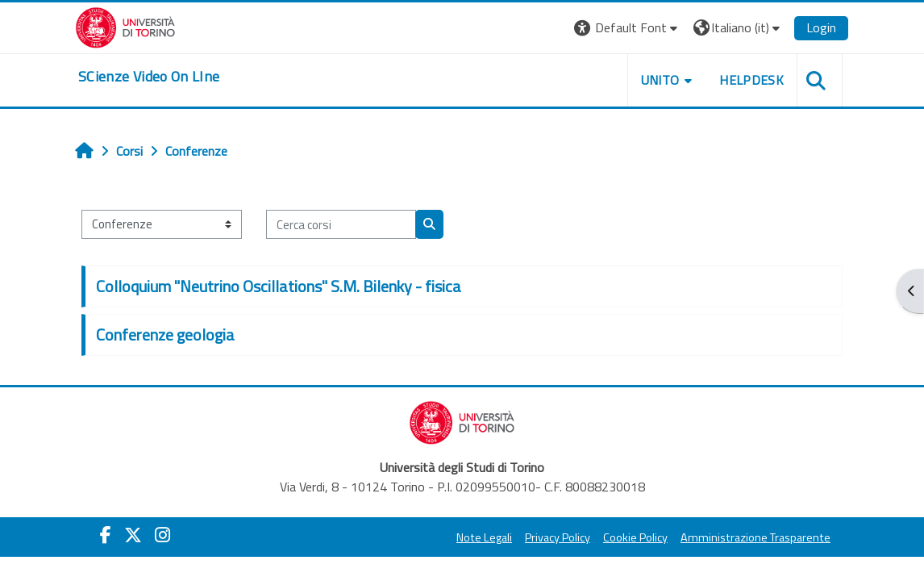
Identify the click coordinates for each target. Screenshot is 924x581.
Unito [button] (660, 80)
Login (821, 27)
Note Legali (484, 537)
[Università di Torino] (125, 26)
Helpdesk (751, 80)
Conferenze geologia (165, 334)
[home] (149, 77)
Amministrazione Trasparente (755, 537)
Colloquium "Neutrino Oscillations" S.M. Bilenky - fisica (279, 286)
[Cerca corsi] (341, 224)
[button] (628, 28)
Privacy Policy (558, 537)
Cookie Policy (635, 537)
